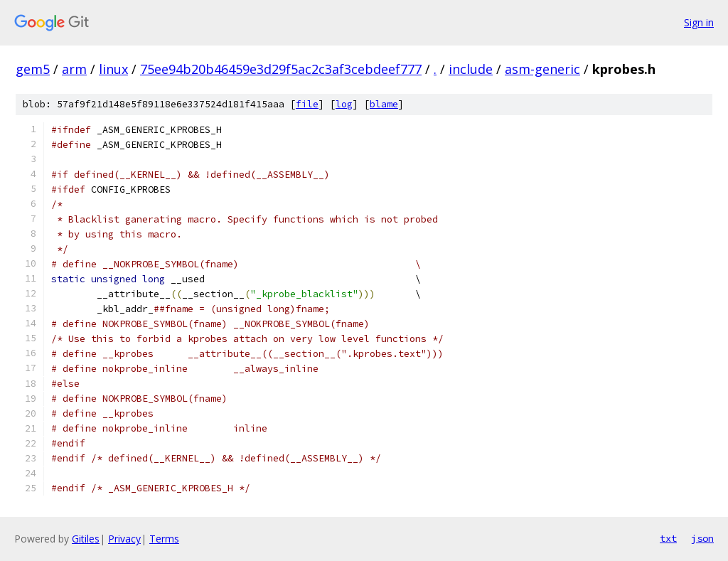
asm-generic (542, 69)
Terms (164, 539)
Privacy (124, 539)
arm (74, 69)
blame (384, 104)
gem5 (33, 69)
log (344, 104)
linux (113, 69)
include (471, 69)
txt (668, 538)
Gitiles (86, 539)
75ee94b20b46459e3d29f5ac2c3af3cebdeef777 (281, 69)
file (307, 104)
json (702, 538)
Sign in (699, 22)
